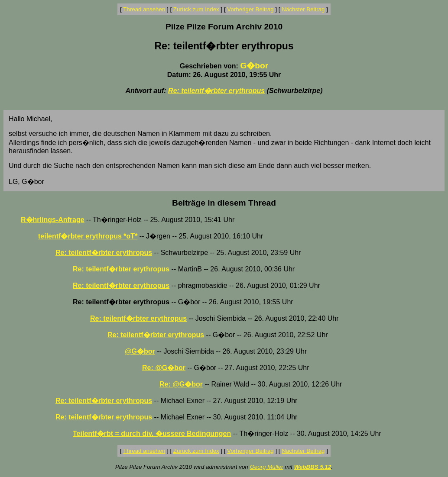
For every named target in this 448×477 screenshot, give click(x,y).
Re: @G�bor (164, 368)
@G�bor (140, 351)
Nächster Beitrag (303, 9)
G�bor (254, 66)
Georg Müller (266, 467)
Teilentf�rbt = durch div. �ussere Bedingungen (152, 433)
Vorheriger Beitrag (250, 9)
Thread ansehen (144, 9)
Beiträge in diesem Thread (224, 203)
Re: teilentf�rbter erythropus (216, 91)
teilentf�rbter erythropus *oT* (88, 236)
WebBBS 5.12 (313, 467)
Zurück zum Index (196, 9)
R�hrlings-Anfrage (53, 220)
